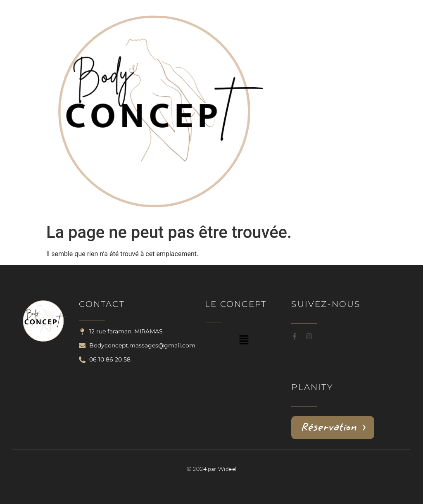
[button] (244, 340)
